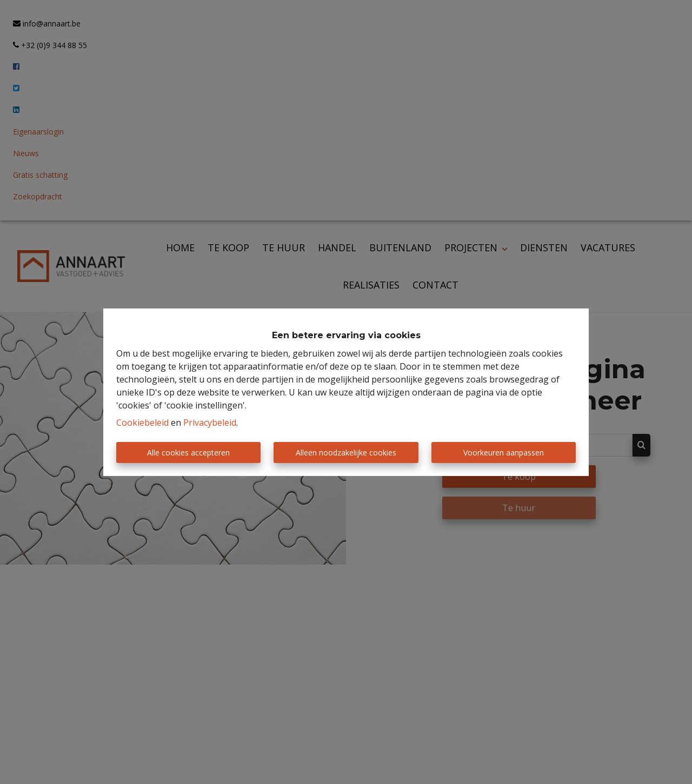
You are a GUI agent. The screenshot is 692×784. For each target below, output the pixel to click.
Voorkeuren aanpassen (504, 453)
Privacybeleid (210, 423)
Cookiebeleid (142, 423)
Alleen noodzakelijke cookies (346, 453)
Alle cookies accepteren (188, 453)
